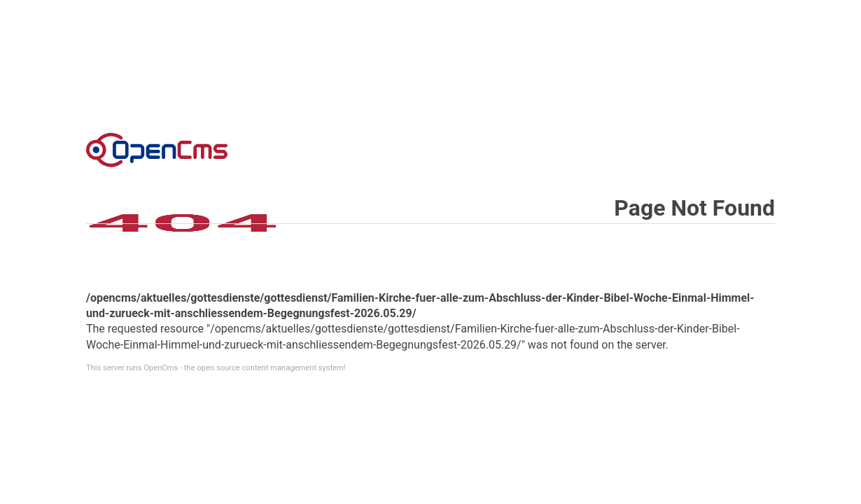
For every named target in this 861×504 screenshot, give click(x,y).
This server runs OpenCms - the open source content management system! (216, 368)
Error (157, 150)
